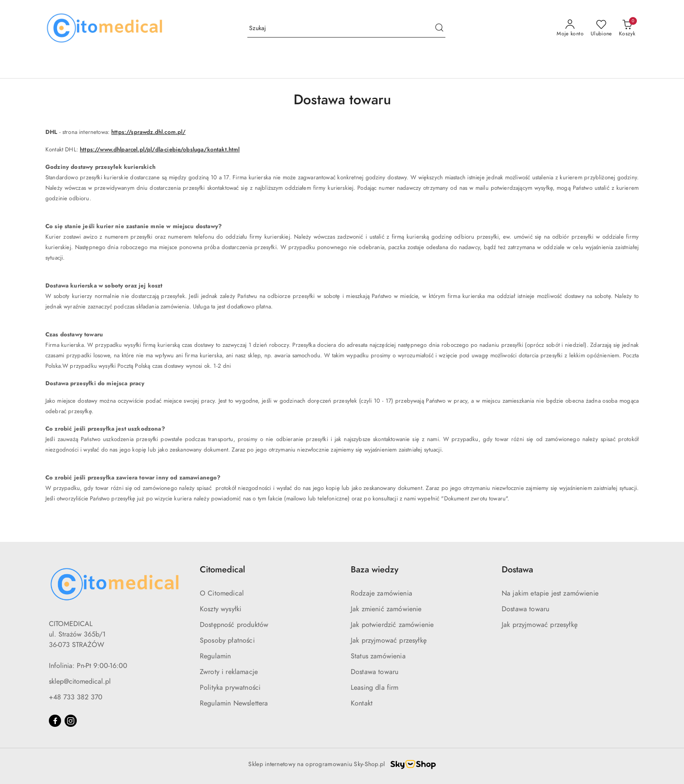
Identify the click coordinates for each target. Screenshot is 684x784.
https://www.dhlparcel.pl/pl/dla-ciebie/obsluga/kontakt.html (160, 149)
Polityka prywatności (230, 688)
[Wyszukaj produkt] (346, 29)
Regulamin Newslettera (234, 703)
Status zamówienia (378, 656)
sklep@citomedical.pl (80, 681)
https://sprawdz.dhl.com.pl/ (148, 132)
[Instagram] (71, 721)
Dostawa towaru (374, 672)
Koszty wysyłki (221, 609)
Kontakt (362, 703)
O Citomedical (222, 593)
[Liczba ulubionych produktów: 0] (601, 28)
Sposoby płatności (227, 640)
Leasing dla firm (375, 688)
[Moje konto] (570, 28)
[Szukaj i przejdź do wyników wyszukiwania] (439, 28)
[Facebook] (55, 721)
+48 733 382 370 (76, 697)
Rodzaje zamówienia (381, 593)
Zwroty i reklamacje (229, 672)
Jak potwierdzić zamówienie (392, 625)
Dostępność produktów (234, 625)
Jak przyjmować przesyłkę (389, 640)
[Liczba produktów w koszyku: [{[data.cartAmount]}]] (627, 28)
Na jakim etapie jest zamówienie (550, 593)
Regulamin (215, 656)
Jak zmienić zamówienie (386, 609)
